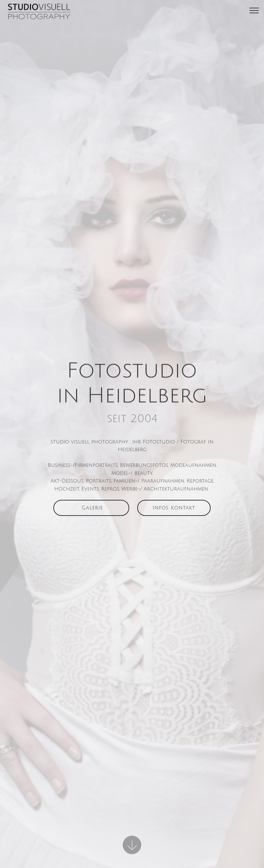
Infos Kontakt (174, 510)
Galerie (91, 510)
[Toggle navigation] (254, 10)
